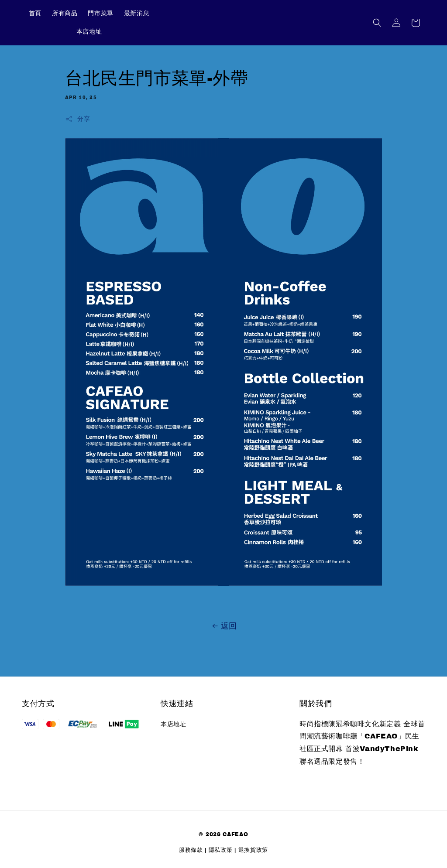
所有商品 (65, 13)
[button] (377, 23)
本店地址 (89, 32)
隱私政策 (221, 850)
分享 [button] (77, 119)
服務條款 (191, 850)
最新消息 (137, 13)
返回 (223, 626)
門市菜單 (100, 13)
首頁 (35, 13)
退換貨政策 (253, 850)
